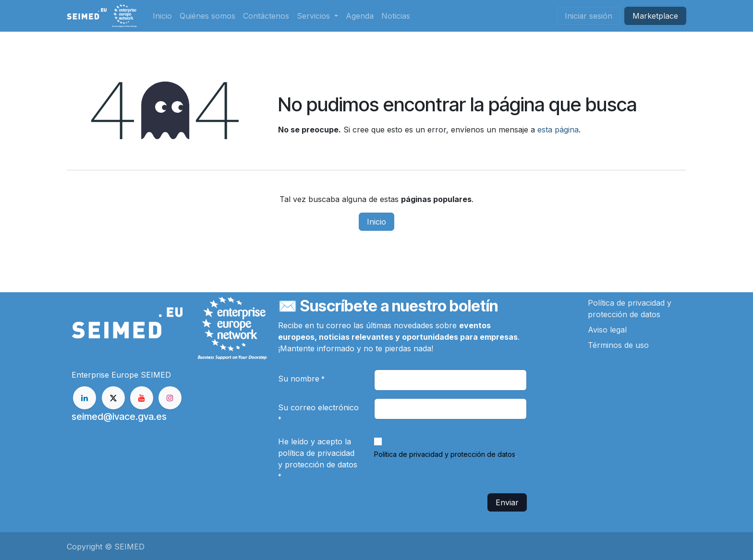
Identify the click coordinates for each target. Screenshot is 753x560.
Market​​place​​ (655, 16)
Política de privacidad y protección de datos (445, 454)
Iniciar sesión (589, 16)
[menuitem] (162, 16)
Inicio (376, 222)
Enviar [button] (507, 502)
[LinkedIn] (85, 398)
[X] (113, 398)
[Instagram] (170, 398)
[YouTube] (142, 398)
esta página (558, 130)
